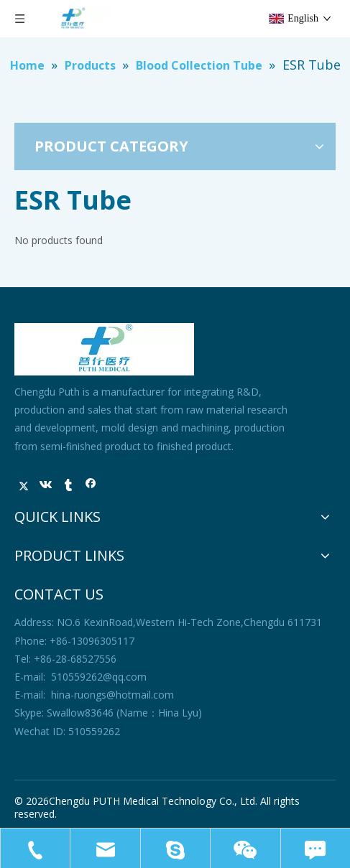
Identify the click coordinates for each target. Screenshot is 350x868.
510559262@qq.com (99, 677)
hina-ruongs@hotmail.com (112, 695)
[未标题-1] (104, 349)
